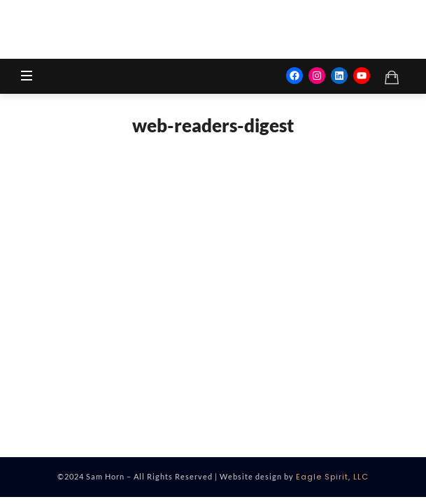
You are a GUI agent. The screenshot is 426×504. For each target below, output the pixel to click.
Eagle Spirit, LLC (332, 477)
